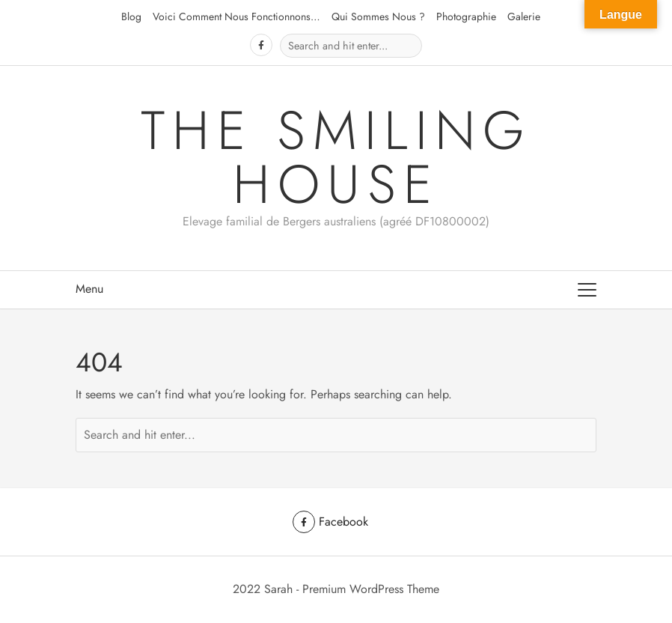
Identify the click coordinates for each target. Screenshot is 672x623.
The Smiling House (336, 157)
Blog (131, 16)
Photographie (466, 16)
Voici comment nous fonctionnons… (236, 16)
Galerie (524, 16)
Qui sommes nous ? (378, 16)
